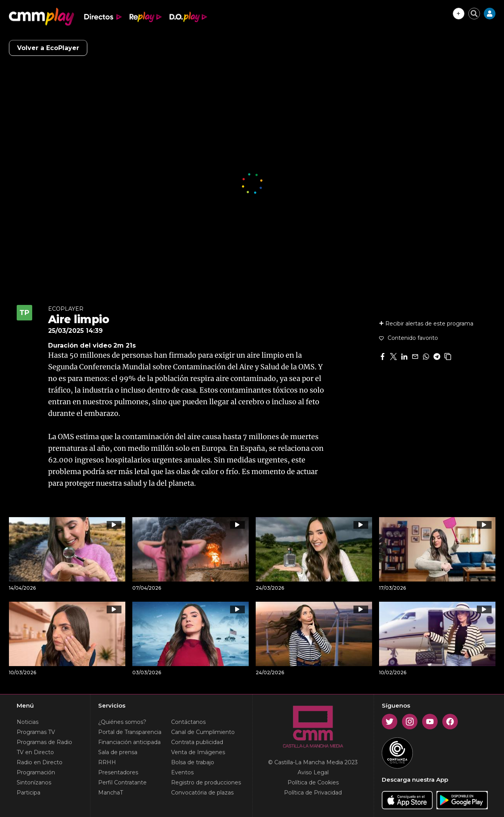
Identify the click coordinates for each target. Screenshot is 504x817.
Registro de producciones (206, 782)
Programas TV (36, 732)
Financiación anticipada (129, 742)
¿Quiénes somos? (122, 722)
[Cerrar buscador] (474, 14)
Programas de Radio (44, 742)
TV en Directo (35, 752)
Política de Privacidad (313, 793)
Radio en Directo (40, 762)
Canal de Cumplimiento (203, 732)
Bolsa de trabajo (193, 762)
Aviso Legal (313, 772)
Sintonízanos (34, 782)
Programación (36, 772)
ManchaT (111, 793)
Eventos (182, 772)
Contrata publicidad (197, 742)
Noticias (28, 722)
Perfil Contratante (122, 782)
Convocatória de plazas (202, 793)
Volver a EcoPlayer (48, 48)
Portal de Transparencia (130, 732)
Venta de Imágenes (198, 752)
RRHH (107, 762)
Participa (29, 793)
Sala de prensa (118, 752)
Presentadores (118, 772)
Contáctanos (188, 722)
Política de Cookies (313, 782)
